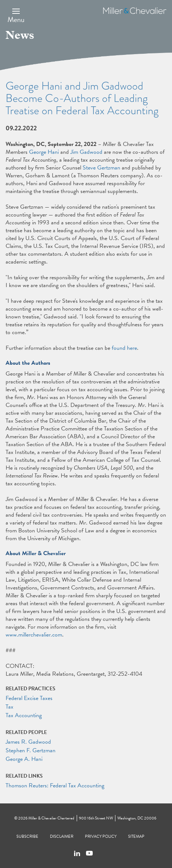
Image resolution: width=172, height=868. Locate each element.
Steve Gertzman (101, 168)
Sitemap (136, 836)
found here (124, 348)
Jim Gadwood (86, 152)
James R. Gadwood (28, 742)
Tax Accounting (24, 715)
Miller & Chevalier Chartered (51, 818)
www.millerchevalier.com (34, 635)
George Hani (44, 152)
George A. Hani (24, 759)
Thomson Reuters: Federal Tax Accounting (55, 785)
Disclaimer (62, 836)
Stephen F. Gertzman (31, 750)
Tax (9, 707)
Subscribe (27, 836)
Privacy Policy (101, 836)
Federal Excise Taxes (29, 698)
